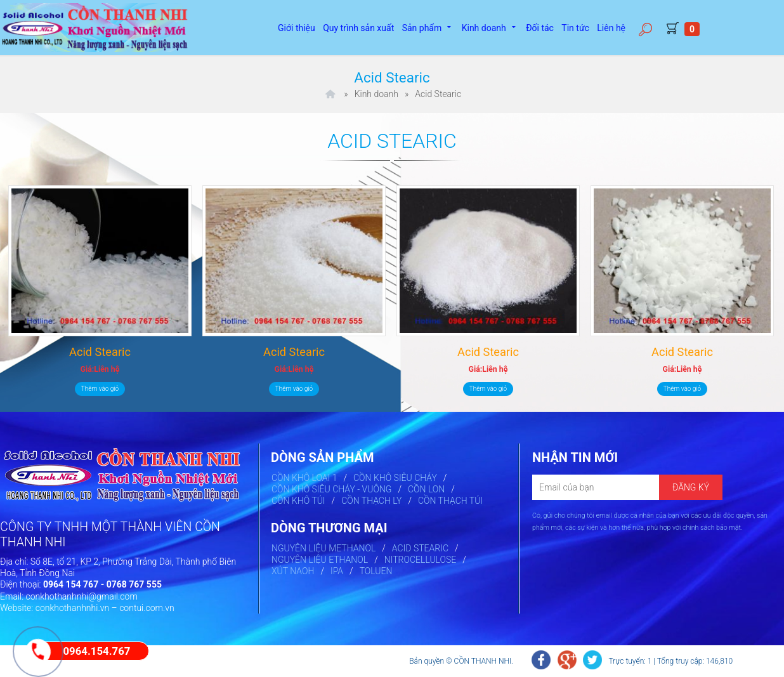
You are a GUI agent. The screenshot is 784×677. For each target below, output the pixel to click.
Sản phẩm (428, 27)
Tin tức (575, 28)
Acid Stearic (100, 352)
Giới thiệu (297, 28)
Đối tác (540, 28)
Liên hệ (611, 28)
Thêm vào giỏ (100, 389)
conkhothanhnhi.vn (73, 608)
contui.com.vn (147, 608)
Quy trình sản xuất (358, 28)
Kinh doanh (490, 27)
